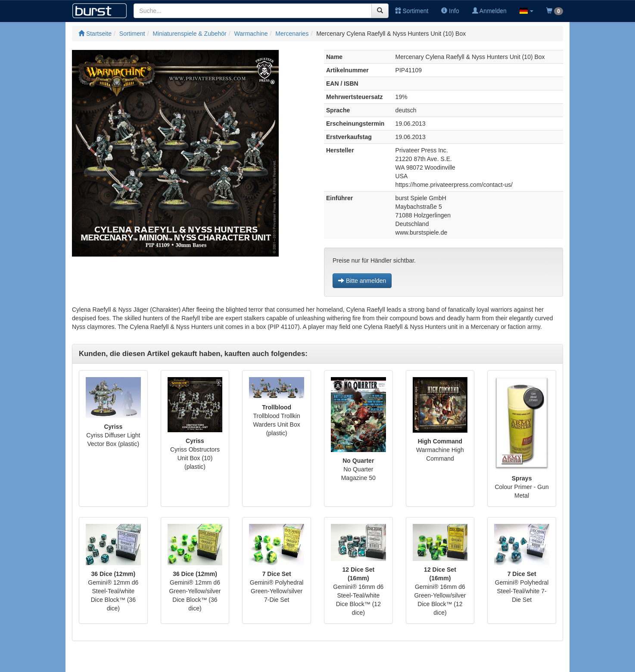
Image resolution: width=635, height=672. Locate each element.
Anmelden (489, 11)
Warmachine (251, 34)
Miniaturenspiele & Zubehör (190, 34)
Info (450, 11)
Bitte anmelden (362, 281)
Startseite (95, 34)
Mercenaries (292, 34)
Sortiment (412, 11)
